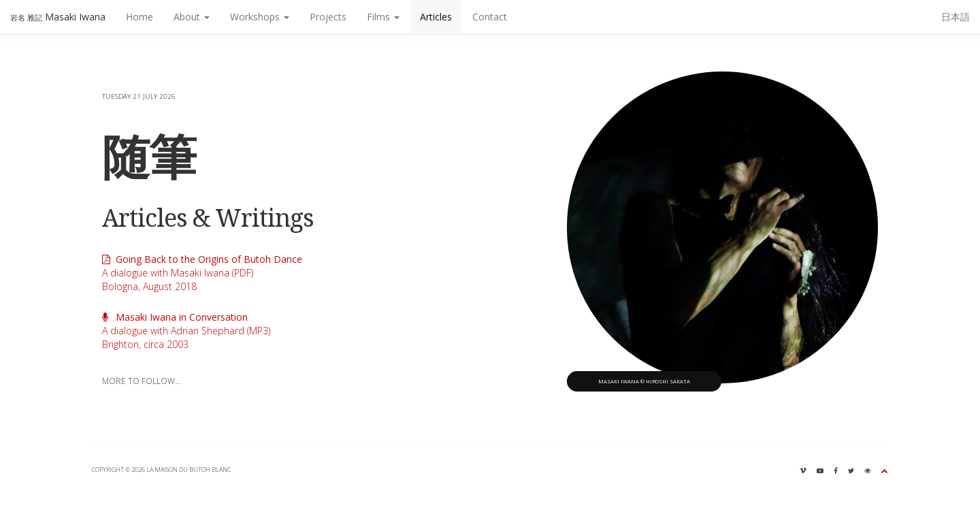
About (192, 17)
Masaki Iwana (58, 17)
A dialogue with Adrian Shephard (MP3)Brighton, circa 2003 (186, 331)
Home (140, 17)
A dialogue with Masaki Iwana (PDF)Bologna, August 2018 (202, 273)
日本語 (955, 17)
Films (383, 17)
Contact (490, 17)
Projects (328, 17)
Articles (436, 17)
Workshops (260, 17)
